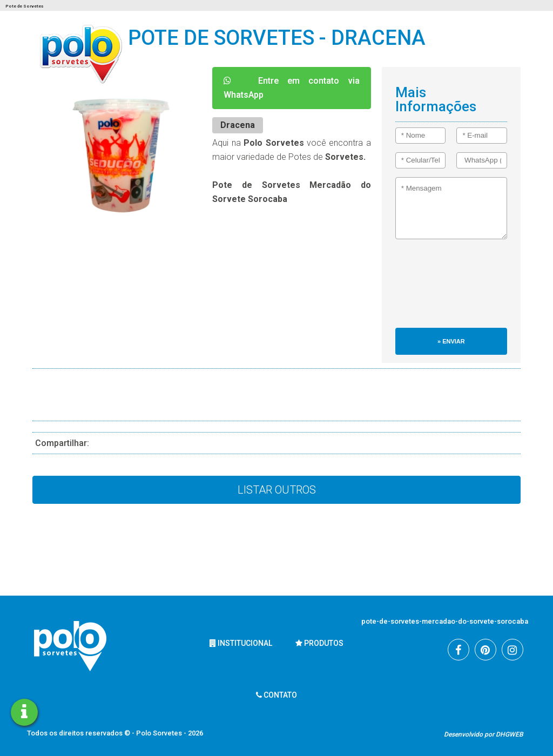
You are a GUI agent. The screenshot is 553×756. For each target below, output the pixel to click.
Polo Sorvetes (160, 733)
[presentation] (440, 289)
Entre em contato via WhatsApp (291, 88)
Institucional (241, 643)
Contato (276, 695)
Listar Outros (277, 490)
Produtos (319, 643)
